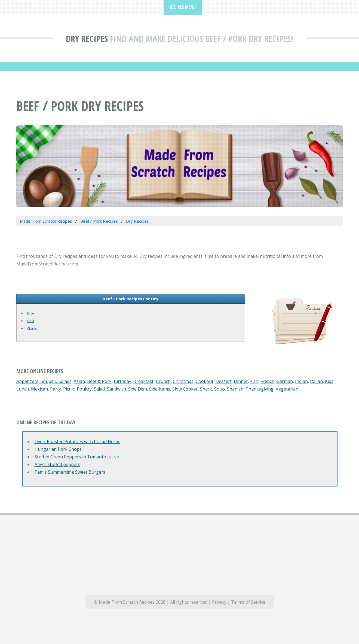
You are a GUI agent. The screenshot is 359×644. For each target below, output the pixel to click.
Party (56, 389)
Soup (220, 389)
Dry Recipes (87, 39)
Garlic (32, 328)
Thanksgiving (260, 389)
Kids (329, 381)
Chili (31, 321)
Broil (31, 313)
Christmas (183, 381)
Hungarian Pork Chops (58, 449)
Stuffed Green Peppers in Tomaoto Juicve (77, 457)
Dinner (241, 381)
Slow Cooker (185, 389)
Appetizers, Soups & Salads (44, 381)
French (267, 381)
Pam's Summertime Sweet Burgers (70, 472)
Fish (254, 381)
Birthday (122, 381)
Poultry (84, 389)
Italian (316, 381)
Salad (99, 389)
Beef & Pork (99, 381)
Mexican (39, 389)
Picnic (69, 389)
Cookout (205, 381)
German (285, 381)
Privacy (219, 602)
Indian (301, 381)
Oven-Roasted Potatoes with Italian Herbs (77, 442)
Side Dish (138, 389)
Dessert (224, 381)
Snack (206, 389)
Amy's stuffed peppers (57, 464)
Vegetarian (287, 389)
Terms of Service (248, 602)
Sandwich (116, 389)
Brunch (163, 381)
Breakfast (143, 381)
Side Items (160, 389)
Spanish (235, 389)
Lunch (23, 389)
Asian (79, 381)
